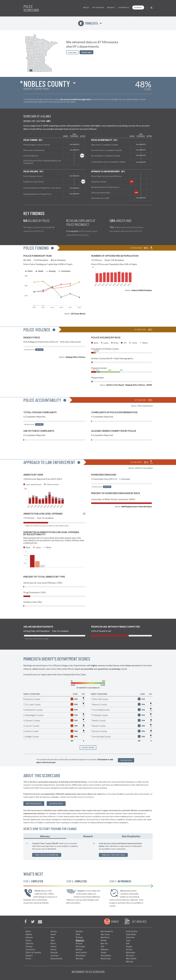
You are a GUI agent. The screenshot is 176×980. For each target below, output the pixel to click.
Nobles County (47, 83)
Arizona (28, 940)
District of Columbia (33, 952)
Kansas (53, 949)
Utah (128, 943)
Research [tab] (88, 836)
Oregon (104, 952)
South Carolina (132, 931)
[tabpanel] (88, 849)
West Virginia (131, 958)
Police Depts (72, 52)
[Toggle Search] (152, 7)
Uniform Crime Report (115, 385)
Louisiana (54, 955)
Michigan (79, 937)
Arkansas (29, 937)
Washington (131, 952)
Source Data (56, 803)
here (104, 794)
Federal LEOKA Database (142, 290)
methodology (34, 803)
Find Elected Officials (113, 855)
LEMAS (149, 385)
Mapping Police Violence (75, 357)
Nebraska (79, 958)
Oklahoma (105, 949)
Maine (78, 934)
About (86, 7)
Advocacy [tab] (45, 836)
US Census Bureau (78, 314)
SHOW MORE (88, 748)
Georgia (54, 931)
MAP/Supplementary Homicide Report (136, 507)
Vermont (129, 949)
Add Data (39, 350)
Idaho (53, 940)
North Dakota (81, 955)
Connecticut (30, 949)
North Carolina (81, 952)
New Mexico (105, 937)
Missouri (79, 943)
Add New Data (126, 760)
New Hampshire (107, 931)
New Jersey (105, 934)
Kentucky (54, 952)
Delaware (29, 955)
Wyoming (130, 961)
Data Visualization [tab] (131, 836)
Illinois (53, 943)
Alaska (28, 931)
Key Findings (98, 7)
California (29, 943)
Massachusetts (57, 958)
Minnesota (88, 23)
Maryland (79, 931)
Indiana (53, 946)
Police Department (145, 406)
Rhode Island (106, 958)
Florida (28, 958)
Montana (79, 949)
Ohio (103, 946)
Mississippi (80, 946)
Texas (128, 940)
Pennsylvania (106, 955)
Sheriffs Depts (86, 52)
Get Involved (139, 921)
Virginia (129, 946)
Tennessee (130, 937)
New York (104, 943)
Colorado (29, 946)
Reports (111, 7)
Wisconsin (130, 955)
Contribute (124, 7)
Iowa (52, 937)
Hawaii (53, 934)
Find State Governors (47, 855)
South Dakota (131, 934)
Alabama (29, 934)
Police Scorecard (31, 8)
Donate (138, 7)
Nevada (104, 940)
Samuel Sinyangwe (86, 797)
